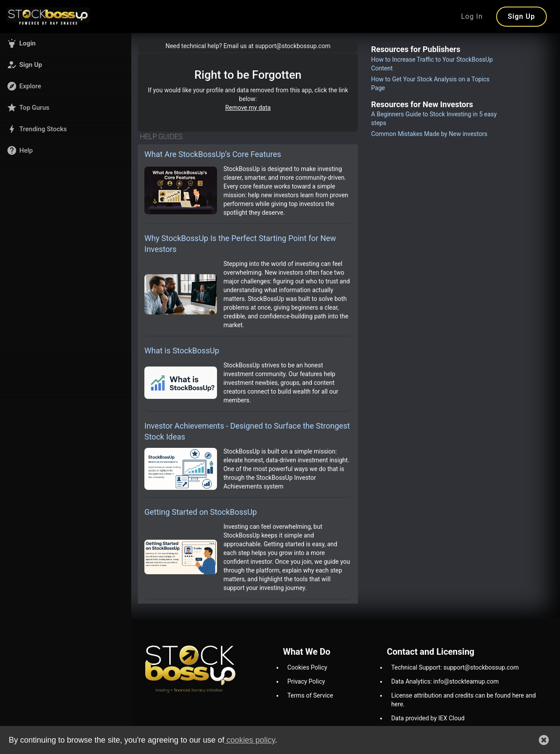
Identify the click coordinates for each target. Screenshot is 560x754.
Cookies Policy (307, 667)
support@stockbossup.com (481, 667)
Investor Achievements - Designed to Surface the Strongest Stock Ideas (247, 431)
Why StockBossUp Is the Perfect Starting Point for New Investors (240, 244)
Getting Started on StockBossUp (201, 512)
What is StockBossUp (182, 351)
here (518, 695)
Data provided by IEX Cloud (428, 718)
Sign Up (521, 16)
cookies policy (250, 740)
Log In (472, 16)
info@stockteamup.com (466, 681)
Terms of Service (310, 695)
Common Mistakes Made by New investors (429, 134)
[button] (66, 43)
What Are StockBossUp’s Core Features (213, 154)
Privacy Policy (306, 681)
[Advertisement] (434, 272)
